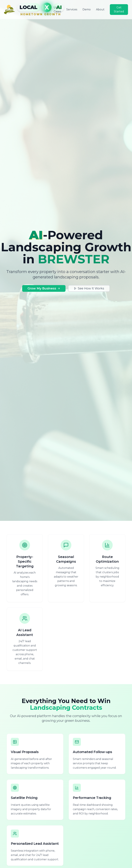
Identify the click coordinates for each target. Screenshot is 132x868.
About (100, 9)
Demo (87, 9)
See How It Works (89, 288)
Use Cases (57, 9)
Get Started (119, 9)
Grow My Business (44, 288)
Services (72, 9)
